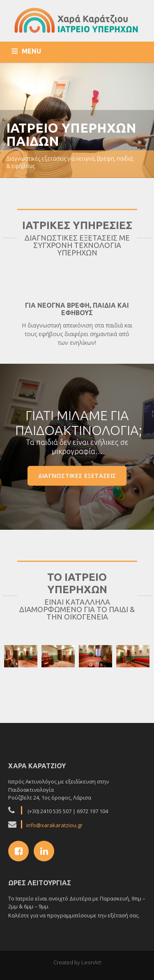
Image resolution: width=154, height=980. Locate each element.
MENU (31, 51)
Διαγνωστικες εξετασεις (77, 476)
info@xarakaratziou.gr (54, 825)
